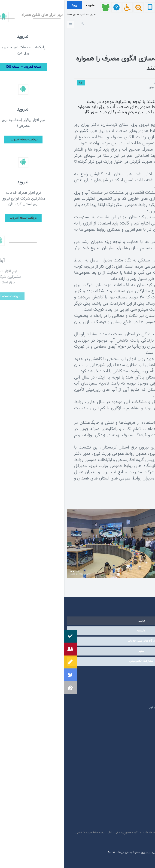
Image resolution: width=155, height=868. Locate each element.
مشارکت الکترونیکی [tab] (77, 661)
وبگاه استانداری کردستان (128, 700)
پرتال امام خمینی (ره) (130, 680)
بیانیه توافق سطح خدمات (95, 833)
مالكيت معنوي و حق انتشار (61, 833)
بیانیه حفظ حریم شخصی (27, 833)
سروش (121, 821)
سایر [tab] (77, 651)
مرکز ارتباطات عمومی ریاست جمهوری (120, 673)
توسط (136, 83)
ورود (11, 5)
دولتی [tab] (78, 621)
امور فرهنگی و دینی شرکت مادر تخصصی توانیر (114, 707)
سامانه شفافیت (112, 841)
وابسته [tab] (77, 631)
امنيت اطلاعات (121, 833)
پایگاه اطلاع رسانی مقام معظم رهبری (120, 686)
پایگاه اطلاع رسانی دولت (128, 693)
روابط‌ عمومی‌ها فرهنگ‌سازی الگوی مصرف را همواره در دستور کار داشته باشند (82, 64)
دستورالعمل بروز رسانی (138, 841)
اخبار (17, 83)
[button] (6, 688)
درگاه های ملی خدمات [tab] (77, 641)
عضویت (27, 6)
